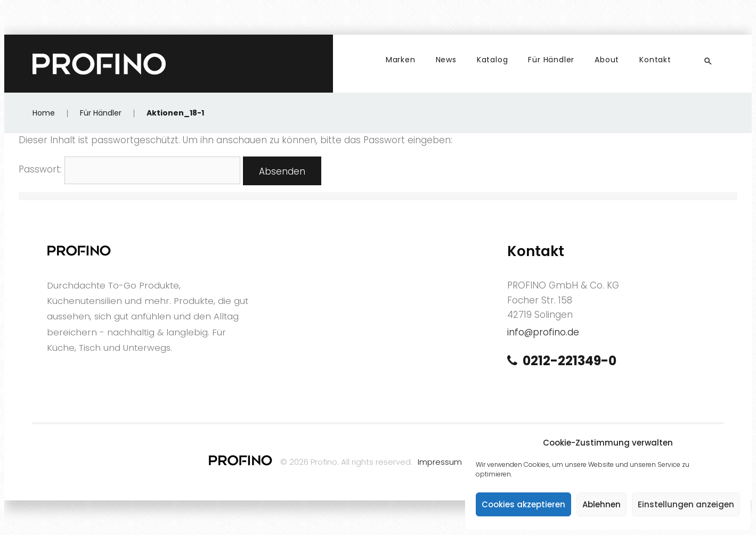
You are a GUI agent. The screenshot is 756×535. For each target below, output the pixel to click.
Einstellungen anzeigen (686, 504)
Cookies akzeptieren (523, 504)
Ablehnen (601, 504)
